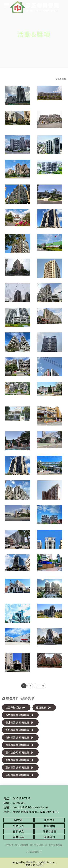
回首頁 (18, 820)
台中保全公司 (36, 845)
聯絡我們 (50, 837)
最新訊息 (18, 831)
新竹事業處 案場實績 (19, 715)
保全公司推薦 (22, 845)
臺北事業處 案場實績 (19, 722)
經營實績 (50, 826)
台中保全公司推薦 (53, 845)
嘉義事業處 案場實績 (19, 745)
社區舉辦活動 (15, 707)
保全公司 (9, 845)
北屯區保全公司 (34, 851)
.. (56, 862)
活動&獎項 (61, 79)
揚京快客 (30, 862)
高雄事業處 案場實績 (19, 760)
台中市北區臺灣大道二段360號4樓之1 (36, 812)
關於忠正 (50, 820)
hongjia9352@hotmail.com (31, 807)
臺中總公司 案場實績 (19, 752)
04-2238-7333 (21, 798)
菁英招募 (18, 837)
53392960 (19, 803)
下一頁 (40, 686)
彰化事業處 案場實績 (19, 730)
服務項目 (18, 826)
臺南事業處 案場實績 (19, 767)
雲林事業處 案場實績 (19, 737)
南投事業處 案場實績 (19, 775)
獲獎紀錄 (43, 707)
